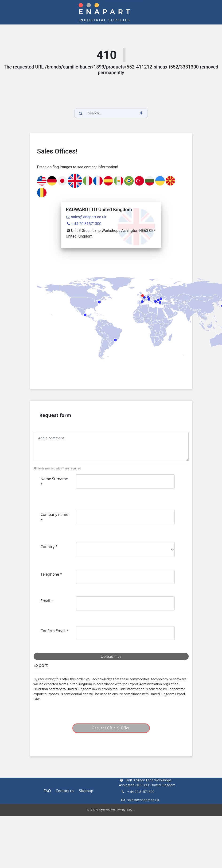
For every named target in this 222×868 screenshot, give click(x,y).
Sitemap (86, 791)
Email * (47, 601)
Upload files (111, 656)
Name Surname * (54, 482)
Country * (49, 547)
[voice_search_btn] (141, 113)
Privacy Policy (125, 810)
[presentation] (76, 714)
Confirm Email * (55, 631)
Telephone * (51, 574)
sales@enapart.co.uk (86, 217)
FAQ (47, 791)
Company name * (55, 517)
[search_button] (81, 113)
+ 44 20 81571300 (84, 224)
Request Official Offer (111, 728)
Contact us (65, 791)
